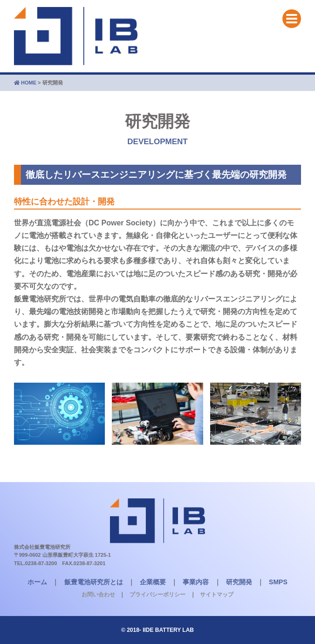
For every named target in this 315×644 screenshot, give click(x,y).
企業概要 (153, 582)
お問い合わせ (98, 595)
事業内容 (196, 582)
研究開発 (239, 582)
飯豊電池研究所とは (94, 582)
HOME (25, 83)
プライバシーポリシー (157, 595)
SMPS (278, 582)
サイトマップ (217, 595)
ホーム (37, 582)
